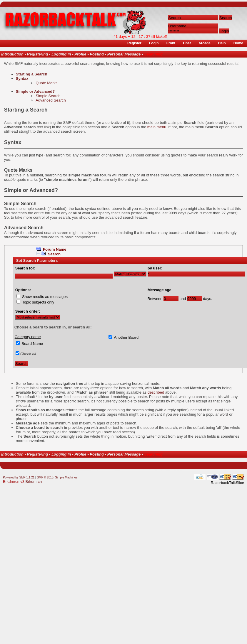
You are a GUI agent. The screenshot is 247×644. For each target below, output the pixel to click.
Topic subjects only (38, 302)
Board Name (32, 344)
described (156, 392)
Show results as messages (45, 297)
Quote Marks (46, 83)
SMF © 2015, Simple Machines (57, 477)
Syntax (22, 79)
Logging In (61, 54)
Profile (80, 54)
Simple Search (48, 96)
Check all (28, 354)
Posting (97, 54)
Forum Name (55, 249)
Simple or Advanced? (35, 91)
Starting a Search (32, 74)
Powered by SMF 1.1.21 (19, 477)
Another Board (126, 337)
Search (54, 254)
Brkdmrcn (34, 482)
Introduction (12, 54)
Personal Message (124, 54)
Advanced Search (51, 100)
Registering (38, 54)
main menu (157, 127)
